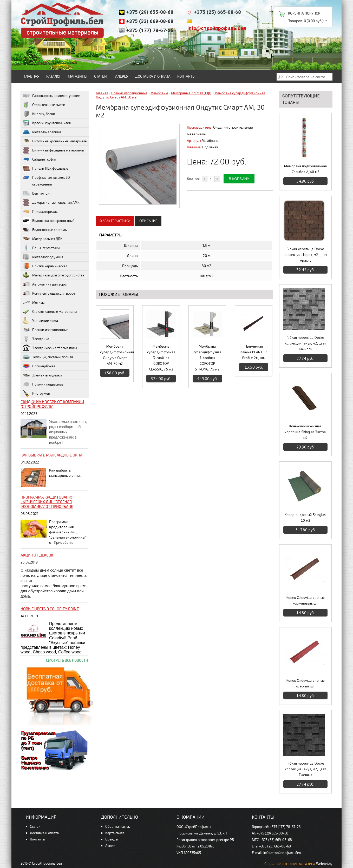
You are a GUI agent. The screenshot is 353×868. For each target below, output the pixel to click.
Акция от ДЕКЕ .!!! (37, 555)
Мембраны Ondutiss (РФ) (191, 93)
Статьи (100, 76)
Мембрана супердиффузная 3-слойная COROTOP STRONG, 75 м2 (207, 358)
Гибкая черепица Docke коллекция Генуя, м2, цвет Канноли (305, 343)
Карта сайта (115, 833)
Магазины (78, 76)
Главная (32, 76)
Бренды (112, 839)
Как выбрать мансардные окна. (52, 455)
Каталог (54, 76)
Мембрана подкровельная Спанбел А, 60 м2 (305, 169)
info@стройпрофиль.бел (217, 28)
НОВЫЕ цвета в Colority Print (50, 609)
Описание (148, 221)
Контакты (186, 76)
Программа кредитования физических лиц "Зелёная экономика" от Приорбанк (47, 502)
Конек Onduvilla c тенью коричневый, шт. (306, 600)
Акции (110, 846)
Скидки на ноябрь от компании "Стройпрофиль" (52, 404)
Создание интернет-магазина (290, 863)
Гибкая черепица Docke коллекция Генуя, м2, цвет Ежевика (305, 769)
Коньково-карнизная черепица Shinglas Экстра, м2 (306, 432)
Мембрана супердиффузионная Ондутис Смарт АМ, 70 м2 (115, 355)
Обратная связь (118, 826)
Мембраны (159, 93)
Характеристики (115, 221)
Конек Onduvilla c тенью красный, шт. (306, 683)
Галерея (121, 76)
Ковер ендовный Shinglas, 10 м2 (306, 518)
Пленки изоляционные (129, 93)
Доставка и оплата (153, 76)
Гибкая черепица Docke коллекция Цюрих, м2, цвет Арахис (305, 255)
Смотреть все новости (67, 660)
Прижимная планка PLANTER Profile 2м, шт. (254, 352)
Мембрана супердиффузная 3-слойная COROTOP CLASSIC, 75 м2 (161, 358)
